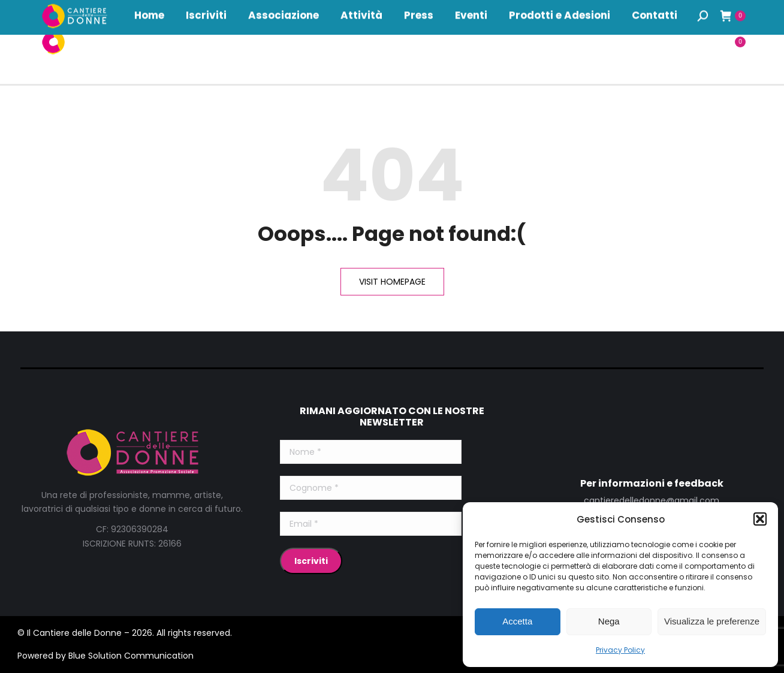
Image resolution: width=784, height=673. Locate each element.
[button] (760, 519)
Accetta (517, 621)
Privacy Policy (620, 650)
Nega (609, 621)
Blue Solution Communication (131, 656)
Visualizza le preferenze (712, 621)
